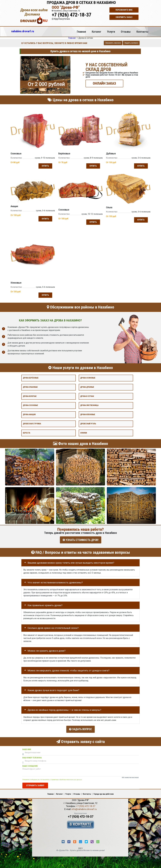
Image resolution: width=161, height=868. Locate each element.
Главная (81, 32)
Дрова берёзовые (31, 378)
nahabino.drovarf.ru (23, 31)
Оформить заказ (124, 17)
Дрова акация (29, 414)
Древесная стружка (32, 423)
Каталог (97, 32)
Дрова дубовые (87, 387)
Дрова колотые (30, 396)
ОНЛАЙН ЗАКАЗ (104, 83)
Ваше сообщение (30, 765)
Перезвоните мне (124, 10)
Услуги (111, 32)
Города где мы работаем (104, 793)
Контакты (142, 32)
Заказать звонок (113, 43)
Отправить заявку (35, 784)
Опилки (84, 433)
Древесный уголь (88, 423)
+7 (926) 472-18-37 (72, 15)
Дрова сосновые (30, 405)
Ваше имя (27, 748)
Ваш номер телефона (32, 757)
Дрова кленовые (88, 414)
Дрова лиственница (89, 405)
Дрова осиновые (88, 378)
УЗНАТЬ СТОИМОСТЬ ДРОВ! (81, 540)
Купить (45, 166)
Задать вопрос (131, 43)
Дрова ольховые (30, 387)
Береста (27, 433)
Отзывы (126, 32)
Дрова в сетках (87, 396)
